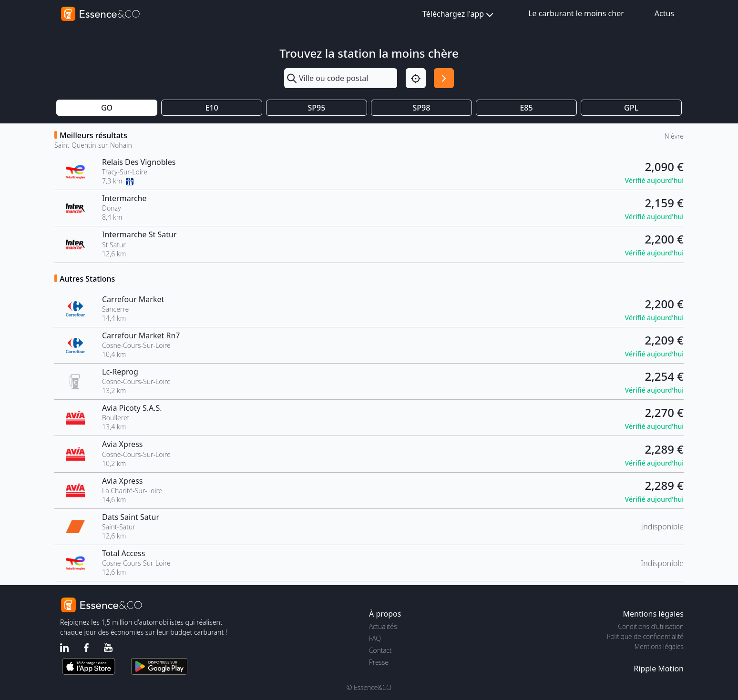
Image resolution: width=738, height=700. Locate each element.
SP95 (317, 108)
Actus (664, 13)
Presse (379, 662)
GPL (631, 108)
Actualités (383, 626)
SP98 (422, 108)
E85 (526, 108)
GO (107, 108)
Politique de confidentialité (645, 636)
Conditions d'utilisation (651, 626)
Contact (380, 650)
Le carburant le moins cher (576, 13)
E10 (211, 108)
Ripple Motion (659, 669)
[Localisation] (416, 78)
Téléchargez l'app (459, 15)
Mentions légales (659, 646)
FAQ (375, 638)
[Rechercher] (444, 78)
